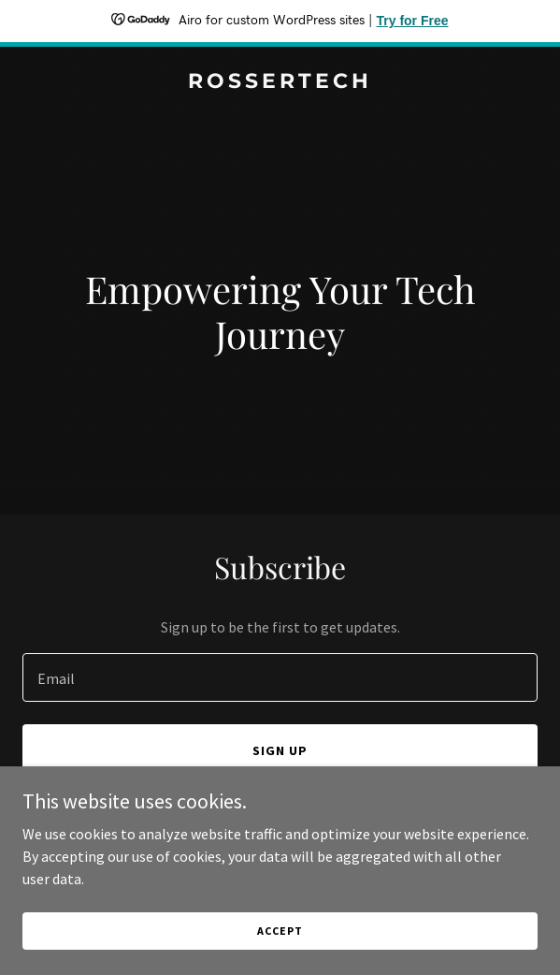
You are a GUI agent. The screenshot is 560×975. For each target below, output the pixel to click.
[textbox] (280, 677)
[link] (280, 82)
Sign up (280, 750)
